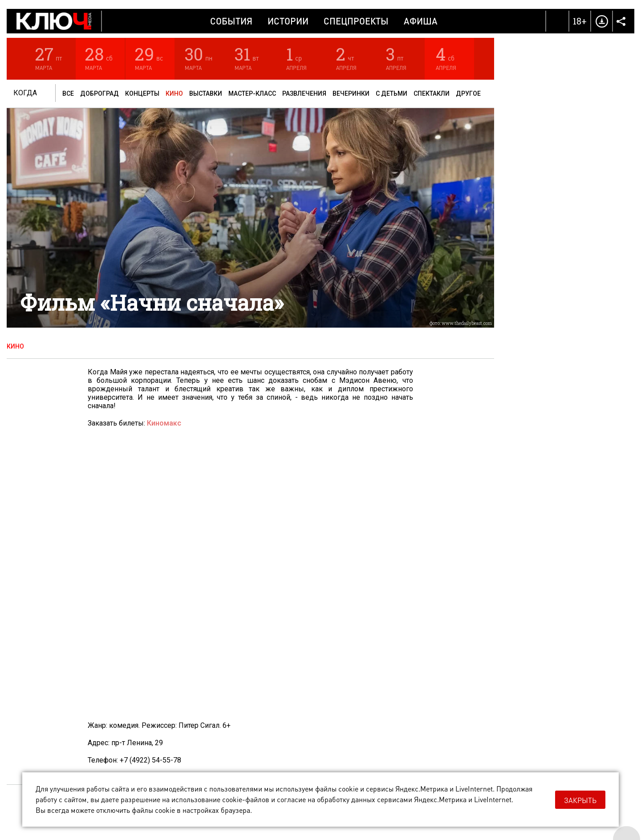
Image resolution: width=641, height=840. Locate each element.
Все (68, 93)
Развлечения (304, 93)
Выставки (206, 93)
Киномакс (164, 423)
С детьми (391, 93)
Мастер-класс (252, 93)
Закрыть (580, 800)
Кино (174, 93)
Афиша (421, 21)
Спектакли (432, 93)
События (231, 21)
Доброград (99, 93)
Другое (468, 93)
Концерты (142, 93)
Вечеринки (351, 93)
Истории (288, 21)
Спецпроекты (356, 21)
